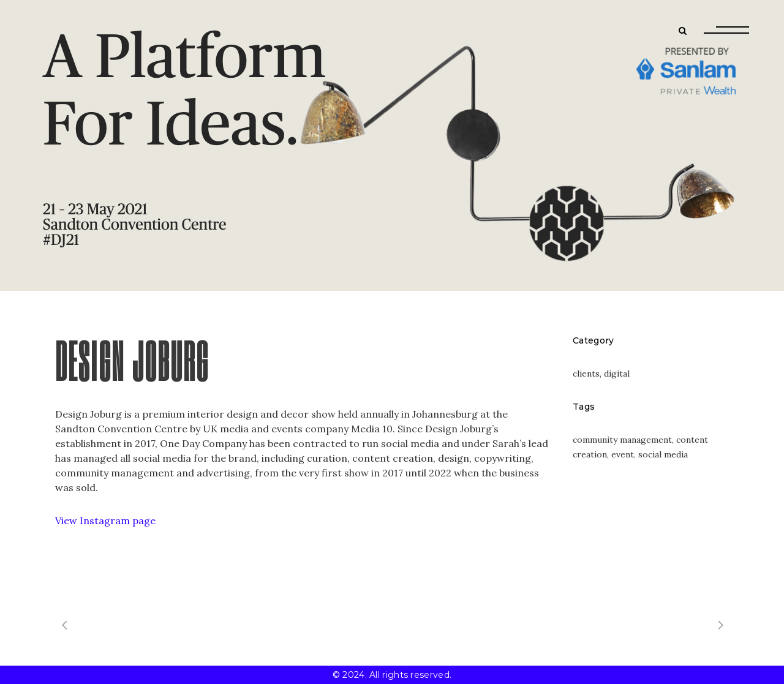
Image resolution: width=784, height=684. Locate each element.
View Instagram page (105, 521)
